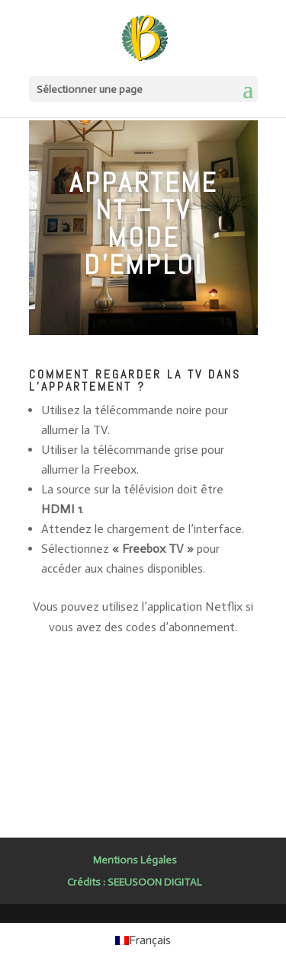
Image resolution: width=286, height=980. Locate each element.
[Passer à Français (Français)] (143, 940)
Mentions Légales (135, 860)
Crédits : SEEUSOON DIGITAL (135, 882)
